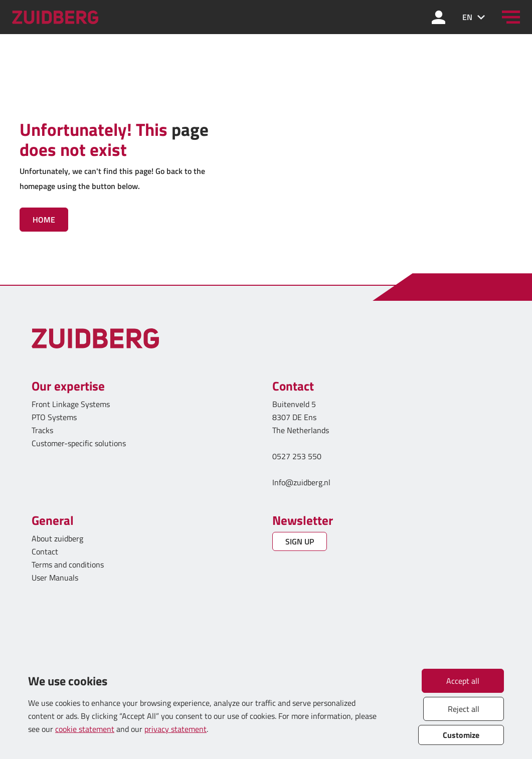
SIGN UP (300, 541)
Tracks (42, 430)
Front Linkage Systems (71, 404)
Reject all (464, 709)
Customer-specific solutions (79, 443)
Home (44, 220)
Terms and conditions (68, 564)
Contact (45, 551)
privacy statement (175, 729)
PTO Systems (54, 417)
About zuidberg (57, 538)
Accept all (463, 681)
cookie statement (85, 729)
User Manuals (56, 578)
